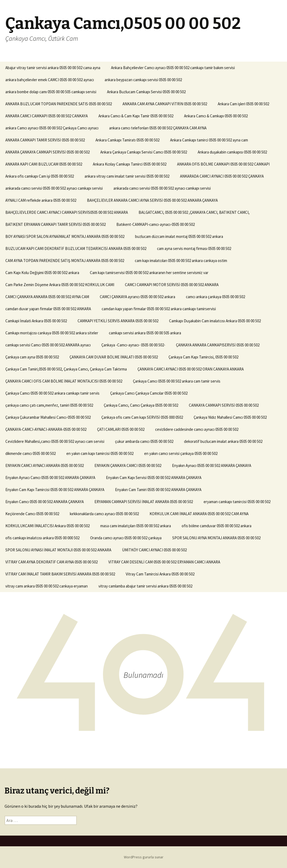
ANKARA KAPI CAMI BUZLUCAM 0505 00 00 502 (44, 164)
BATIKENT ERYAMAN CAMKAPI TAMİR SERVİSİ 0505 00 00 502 (56, 224)
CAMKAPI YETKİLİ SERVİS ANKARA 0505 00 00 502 (118, 321)
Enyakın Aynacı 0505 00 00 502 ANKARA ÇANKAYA (212, 465)
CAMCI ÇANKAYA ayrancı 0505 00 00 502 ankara (137, 297)
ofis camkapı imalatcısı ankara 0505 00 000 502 (42, 538)
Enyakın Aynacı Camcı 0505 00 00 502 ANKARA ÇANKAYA (50, 478)
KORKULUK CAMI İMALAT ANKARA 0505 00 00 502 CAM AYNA (199, 514)
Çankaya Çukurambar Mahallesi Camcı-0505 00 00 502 (48, 417)
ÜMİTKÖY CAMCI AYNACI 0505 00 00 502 (154, 550)
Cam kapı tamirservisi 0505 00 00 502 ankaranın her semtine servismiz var (149, 273)
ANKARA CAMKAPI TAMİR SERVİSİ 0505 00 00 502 (45, 140)
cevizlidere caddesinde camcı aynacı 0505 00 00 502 (197, 429)
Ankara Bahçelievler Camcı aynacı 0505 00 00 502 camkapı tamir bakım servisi (173, 68)
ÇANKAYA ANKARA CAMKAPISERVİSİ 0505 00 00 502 (218, 345)
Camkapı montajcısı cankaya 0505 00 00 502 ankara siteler (52, 333)
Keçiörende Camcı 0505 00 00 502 (32, 514)
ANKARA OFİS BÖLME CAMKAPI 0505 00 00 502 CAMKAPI (223, 164)
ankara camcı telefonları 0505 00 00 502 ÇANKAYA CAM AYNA (158, 128)
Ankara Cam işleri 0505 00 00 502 (243, 104)
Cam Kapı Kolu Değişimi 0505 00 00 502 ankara (42, 273)
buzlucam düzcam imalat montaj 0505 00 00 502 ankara (179, 236)
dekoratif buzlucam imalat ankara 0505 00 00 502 (223, 441)
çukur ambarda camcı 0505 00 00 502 (144, 441)
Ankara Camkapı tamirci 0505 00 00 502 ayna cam (209, 140)
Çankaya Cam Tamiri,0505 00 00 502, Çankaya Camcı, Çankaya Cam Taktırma (66, 369)
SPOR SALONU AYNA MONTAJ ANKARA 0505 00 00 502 (216, 538)
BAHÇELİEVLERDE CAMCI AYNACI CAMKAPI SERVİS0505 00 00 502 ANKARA (67, 212)
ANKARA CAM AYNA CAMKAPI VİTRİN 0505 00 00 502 (165, 104)
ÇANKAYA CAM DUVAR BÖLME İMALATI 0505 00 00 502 (114, 357)
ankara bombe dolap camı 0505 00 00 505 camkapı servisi (51, 92)
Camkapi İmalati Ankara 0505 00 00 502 (36, 321)
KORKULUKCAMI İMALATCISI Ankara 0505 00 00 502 (47, 526)
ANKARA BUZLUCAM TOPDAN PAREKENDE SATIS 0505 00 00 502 (59, 104)
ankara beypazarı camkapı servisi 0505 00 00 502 (143, 80)
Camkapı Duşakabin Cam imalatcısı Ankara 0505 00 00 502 (215, 321)
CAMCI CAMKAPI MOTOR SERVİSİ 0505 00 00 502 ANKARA (172, 285)
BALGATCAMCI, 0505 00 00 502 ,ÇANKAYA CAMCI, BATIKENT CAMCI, (194, 212)
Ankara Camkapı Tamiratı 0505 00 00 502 (127, 140)
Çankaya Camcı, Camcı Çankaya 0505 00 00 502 (141, 405)
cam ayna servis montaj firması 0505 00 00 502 (194, 248)
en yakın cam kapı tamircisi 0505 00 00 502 (100, 453)
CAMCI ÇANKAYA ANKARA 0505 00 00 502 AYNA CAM (47, 297)
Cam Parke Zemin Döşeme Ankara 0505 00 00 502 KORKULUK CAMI (60, 285)
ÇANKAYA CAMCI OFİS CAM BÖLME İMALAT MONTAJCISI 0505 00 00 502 (64, 381)
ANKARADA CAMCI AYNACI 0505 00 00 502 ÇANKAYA (222, 176)
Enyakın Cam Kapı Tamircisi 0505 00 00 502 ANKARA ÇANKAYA (55, 490)
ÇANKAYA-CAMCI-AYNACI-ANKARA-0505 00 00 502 (46, 429)
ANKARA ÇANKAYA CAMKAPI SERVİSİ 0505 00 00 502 (47, 152)
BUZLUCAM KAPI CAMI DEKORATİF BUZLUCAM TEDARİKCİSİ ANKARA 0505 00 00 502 (76, 248)
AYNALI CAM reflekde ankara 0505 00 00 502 (41, 200)
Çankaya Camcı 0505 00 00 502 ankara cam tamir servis (177, 381)
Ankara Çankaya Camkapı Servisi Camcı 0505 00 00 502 (144, 152)
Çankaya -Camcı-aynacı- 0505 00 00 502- (133, 345)
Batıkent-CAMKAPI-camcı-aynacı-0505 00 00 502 (156, 224)
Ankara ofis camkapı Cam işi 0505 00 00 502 (40, 176)
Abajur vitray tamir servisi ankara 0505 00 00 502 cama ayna (53, 68)
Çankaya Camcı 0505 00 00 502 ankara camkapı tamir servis (52, 393)
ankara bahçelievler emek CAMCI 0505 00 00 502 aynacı (50, 80)
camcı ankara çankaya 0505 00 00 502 (215, 297)
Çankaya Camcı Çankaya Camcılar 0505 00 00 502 (149, 393)
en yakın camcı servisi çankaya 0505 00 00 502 (181, 453)
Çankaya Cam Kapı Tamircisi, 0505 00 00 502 (203, 357)
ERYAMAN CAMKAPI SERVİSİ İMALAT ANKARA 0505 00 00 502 (144, 502)
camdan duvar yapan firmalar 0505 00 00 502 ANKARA (48, 309)
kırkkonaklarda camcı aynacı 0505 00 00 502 (104, 514)
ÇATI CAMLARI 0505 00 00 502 (121, 429)
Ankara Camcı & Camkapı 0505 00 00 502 (216, 116)
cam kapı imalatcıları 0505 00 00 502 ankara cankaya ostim (181, 261)
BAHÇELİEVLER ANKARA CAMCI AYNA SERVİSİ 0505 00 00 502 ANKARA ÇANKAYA (152, 200)
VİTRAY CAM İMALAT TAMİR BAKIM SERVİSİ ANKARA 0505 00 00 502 (60, 574)
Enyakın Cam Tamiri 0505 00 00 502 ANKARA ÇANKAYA (158, 490)
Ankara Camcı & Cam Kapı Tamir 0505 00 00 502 (136, 116)
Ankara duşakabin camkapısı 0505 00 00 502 (232, 152)
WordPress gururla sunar (144, 857)
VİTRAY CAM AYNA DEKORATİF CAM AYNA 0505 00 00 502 (51, 562)
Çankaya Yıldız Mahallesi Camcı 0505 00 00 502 (230, 417)
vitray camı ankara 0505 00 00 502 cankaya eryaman (47, 586)
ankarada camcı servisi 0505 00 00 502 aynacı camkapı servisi (54, 188)
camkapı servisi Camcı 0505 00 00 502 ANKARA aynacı (48, 345)
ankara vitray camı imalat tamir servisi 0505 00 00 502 (127, 176)
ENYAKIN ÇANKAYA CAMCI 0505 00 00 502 (128, 465)
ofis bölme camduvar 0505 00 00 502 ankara (217, 526)
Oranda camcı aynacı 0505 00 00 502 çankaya (126, 538)
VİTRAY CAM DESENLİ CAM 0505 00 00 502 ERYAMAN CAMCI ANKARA (164, 562)
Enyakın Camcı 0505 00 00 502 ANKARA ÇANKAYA (45, 502)
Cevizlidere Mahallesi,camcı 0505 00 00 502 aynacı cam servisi (55, 441)
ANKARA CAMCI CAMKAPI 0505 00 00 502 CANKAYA (47, 116)
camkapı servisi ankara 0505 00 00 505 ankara (145, 333)
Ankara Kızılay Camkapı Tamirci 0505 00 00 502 (130, 164)
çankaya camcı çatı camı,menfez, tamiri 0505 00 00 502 (49, 405)
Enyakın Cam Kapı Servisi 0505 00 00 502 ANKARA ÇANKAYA (154, 478)
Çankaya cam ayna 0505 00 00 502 (32, 357)
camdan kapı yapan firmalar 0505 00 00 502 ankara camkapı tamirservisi (159, 309)
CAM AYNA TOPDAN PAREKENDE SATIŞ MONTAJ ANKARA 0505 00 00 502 (65, 261)
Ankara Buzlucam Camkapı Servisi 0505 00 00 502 (146, 92)
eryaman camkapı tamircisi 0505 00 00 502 (237, 502)
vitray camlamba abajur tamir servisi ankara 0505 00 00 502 (145, 586)
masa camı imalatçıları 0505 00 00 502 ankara (136, 526)
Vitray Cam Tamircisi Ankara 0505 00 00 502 (160, 574)
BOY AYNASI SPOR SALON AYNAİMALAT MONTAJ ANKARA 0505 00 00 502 (65, 236)
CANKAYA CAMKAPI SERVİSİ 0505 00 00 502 (224, 405)
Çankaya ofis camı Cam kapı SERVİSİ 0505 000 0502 (142, 417)
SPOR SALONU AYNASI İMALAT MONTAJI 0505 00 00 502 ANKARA (58, 550)
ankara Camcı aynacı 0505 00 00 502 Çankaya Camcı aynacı (52, 128)
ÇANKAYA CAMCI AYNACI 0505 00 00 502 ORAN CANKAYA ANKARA (191, 369)
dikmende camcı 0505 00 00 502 (30, 453)
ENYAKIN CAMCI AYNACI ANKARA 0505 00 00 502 (45, 465)
